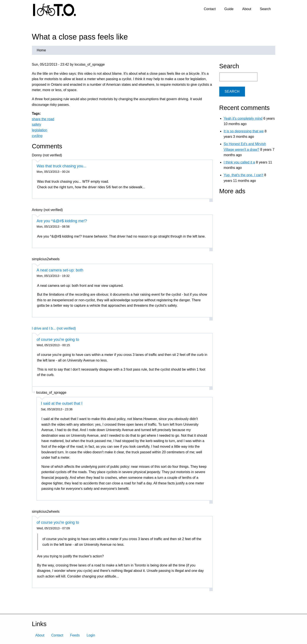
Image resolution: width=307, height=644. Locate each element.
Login (91, 635)
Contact (210, 9)
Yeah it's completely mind (243, 118)
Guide (229, 9)
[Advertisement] (246, 224)
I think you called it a (239, 162)
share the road (43, 119)
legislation (40, 130)
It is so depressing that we (244, 131)
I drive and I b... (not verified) (54, 328)
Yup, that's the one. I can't (243, 175)
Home (41, 50)
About (247, 9)
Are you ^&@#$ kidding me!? (62, 221)
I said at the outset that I (62, 403)
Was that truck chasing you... (62, 166)
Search (265, 9)
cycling (37, 136)
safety (37, 125)
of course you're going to (58, 339)
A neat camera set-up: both (60, 270)
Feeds (75, 635)
